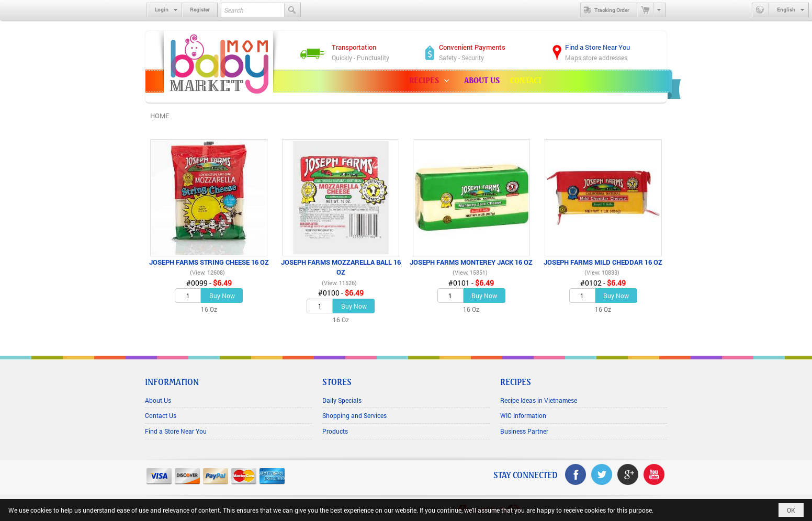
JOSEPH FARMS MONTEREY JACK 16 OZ (471, 262)
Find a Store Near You (176, 431)
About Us (158, 400)
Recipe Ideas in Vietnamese (539, 400)
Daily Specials (342, 400)
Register (200, 10)
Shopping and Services (354, 415)
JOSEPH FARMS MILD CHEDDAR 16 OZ (603, 262)
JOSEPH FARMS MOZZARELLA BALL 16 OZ (341, 267)
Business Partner (524, 431)
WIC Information (523, 415)
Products (335, 431)
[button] (431, 81)
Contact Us (161, 415)
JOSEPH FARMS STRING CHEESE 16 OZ (209, 262)
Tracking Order (605, 10)
